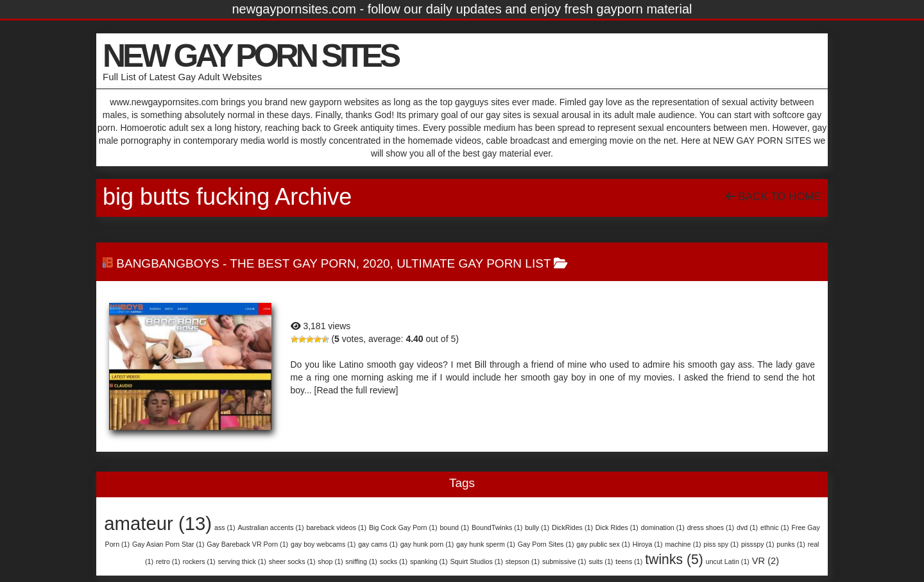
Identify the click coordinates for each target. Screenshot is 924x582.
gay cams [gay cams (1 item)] (378, 544)
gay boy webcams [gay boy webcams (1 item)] (323, 544)
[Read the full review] (356, 390)
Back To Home (774, 197)
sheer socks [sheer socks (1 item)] (292, 561)
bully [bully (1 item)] (537, 527)
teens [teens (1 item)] (629, 561)
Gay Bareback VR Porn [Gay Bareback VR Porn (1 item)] (247, 544)
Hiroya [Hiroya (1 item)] (648, 544)
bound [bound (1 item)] (454, 527)
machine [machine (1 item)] (683, 544)
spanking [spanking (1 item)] (429, 561)
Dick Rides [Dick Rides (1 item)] (617, 527)
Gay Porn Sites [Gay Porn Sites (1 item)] (546, 544)
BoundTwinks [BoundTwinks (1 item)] (497, 527)
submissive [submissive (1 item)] (564, 561)
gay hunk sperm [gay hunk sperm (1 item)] (486, 544)
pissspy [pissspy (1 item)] (758, 544)
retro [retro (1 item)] (168, 561)
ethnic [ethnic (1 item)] (774, 527)
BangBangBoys (168, 263)
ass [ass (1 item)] (225, 527)
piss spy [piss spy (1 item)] (721, 544)
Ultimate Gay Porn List (474, 263)
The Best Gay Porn (293, 263)
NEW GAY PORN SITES (250, 56)
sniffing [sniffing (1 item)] (361, 561)
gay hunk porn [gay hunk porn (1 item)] (427, 544)
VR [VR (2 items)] (766, 561)
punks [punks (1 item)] (791, 544)
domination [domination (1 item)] (663, 527)
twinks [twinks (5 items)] (674, 559)
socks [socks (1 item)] (394, 561)
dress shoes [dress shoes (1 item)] (711, 527)
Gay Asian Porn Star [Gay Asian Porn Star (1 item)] (168, 544)
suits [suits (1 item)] (601, 561)
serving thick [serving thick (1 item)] (242, 561)
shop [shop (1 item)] (330, 561)
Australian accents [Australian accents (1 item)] (270, 527)
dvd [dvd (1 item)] (747, 527)
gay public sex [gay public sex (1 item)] (603, 544)
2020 (376, 263)
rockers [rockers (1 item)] (199, 561)
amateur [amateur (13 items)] (158, 523)
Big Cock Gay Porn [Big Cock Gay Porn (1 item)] (403, 527)
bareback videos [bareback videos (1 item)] (336, 527)
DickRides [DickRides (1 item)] (572, 527)
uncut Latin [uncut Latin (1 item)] (728, 561)
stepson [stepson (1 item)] (523, 561)
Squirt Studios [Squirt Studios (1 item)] (476, 561)
